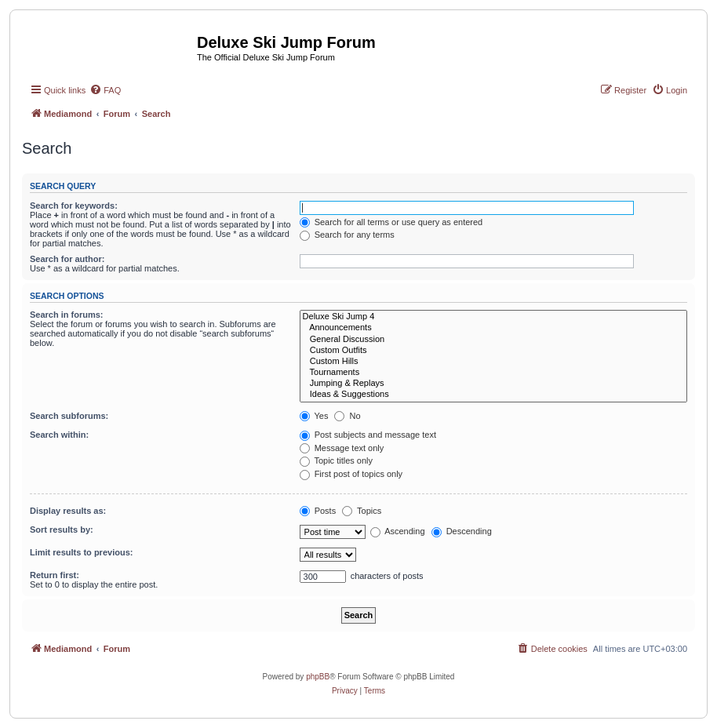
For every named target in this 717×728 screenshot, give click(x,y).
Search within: (59, 435)
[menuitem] (105, 90)
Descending (462, 531)
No (347, 416)
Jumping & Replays (493, 384)
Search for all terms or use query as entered (391, 222)
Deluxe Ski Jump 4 (493, 317)
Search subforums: (69, 416)
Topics (362, 511)
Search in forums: (67, 315)
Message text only (342, 448)
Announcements (493, 328)
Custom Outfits (493, 351)
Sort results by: (62, 530)
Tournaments (493, 373)
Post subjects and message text (368, 435)
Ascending (398, 531)
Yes (314, 416)
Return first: (55, 575)
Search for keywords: (74, 206)
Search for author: (67, 259)
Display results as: (68, 511)
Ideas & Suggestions (493, 395)
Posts (318, 511)
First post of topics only (351, 474)
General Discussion (493, 340)
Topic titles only (336, 460)
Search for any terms (347, 235)
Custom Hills (493, 362)
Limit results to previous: (81, 552)
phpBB (318, 677)
